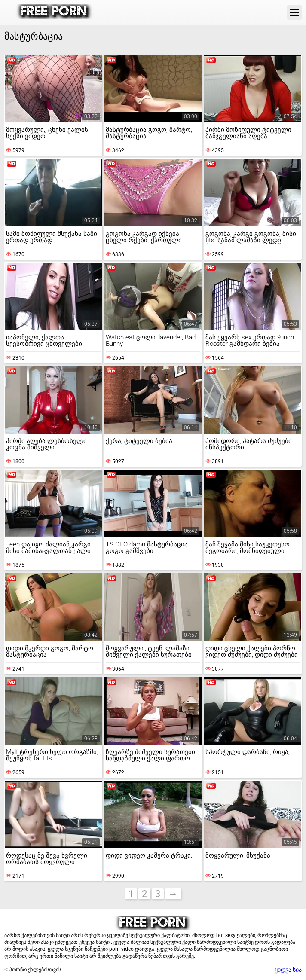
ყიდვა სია (288, 970)
